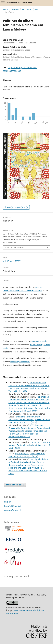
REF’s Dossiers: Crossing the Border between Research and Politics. (29, 428)
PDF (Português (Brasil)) (17, 207)
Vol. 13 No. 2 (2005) (30, 9)
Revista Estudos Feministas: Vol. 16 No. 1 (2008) (27, 455)
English (8, 502)
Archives (15, 9)
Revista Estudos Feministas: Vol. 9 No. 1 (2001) (29, 421)
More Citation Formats (14, 248)
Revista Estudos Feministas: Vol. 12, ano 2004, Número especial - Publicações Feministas (28, 434)
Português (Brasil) (13, 510)
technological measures (20, 362)
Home (5, 9)
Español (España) (12, 506)
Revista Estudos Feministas (19, 3)
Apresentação (22, 454)
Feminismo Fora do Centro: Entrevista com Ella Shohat (24, 418)
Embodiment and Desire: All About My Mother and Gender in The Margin (29, 385)
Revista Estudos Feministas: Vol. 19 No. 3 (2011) (29, 410)
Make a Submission (15, 485)
